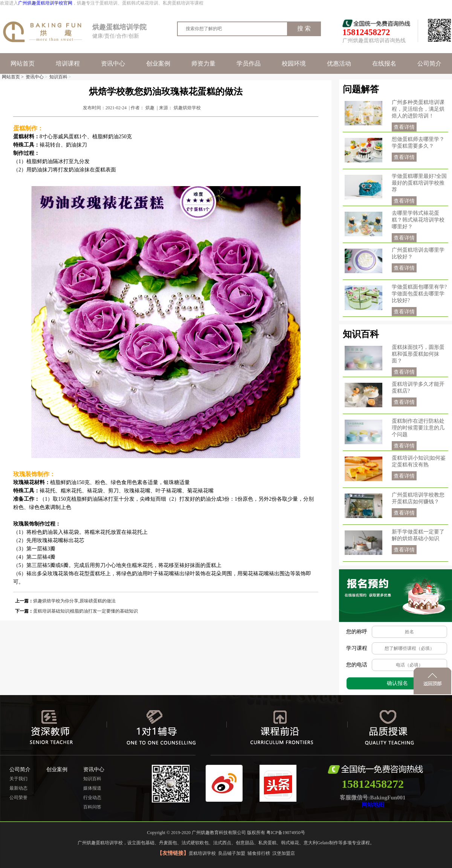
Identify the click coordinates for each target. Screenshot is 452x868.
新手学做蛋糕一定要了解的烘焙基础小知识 (418, 535)
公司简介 (429, 63)
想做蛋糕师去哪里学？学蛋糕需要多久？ (418, 143)
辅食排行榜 (259, 853)
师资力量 (203, 63)
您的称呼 (357, 632)
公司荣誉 (18, 798)
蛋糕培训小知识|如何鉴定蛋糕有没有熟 (419, 461)
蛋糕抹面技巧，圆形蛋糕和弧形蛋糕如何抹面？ (418, 354)
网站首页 (23, 63)
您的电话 (357, 665)
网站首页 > (13, 77)
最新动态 (18, 788)
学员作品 (249, 63)
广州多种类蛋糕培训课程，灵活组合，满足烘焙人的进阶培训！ (418, 109)
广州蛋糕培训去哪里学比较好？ (418, 253)
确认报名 (397, 683)
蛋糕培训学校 (202, 853)
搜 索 (304, 28)
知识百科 (58, 77)
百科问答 (92, 807)
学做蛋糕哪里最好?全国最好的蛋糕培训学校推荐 (419, 183)
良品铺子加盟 (232, 853)
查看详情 (404, 127)
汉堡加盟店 (284, 853)
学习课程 (357, 648)
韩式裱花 (290, 843)
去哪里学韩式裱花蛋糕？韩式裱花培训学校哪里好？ (418, 220)
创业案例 (158, 63)
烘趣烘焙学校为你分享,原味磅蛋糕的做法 (74, 601)
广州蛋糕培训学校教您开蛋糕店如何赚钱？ (418, 498)
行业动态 (92, 798)
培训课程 (68, 63)
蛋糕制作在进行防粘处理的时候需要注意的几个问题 (418, 428)
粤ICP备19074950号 (286, 833)
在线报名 (384, 63)
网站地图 (373, 805)
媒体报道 (92, 788)
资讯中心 (113, 63)
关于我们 (18, 779)
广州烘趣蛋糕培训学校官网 (45, 3)
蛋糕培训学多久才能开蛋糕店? (418, 387)
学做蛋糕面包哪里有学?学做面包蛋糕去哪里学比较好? (419, 294)
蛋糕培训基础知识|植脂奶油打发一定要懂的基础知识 (86, 611)
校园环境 (294, 63)
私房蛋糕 (267, 843)
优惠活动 (339, 63)
